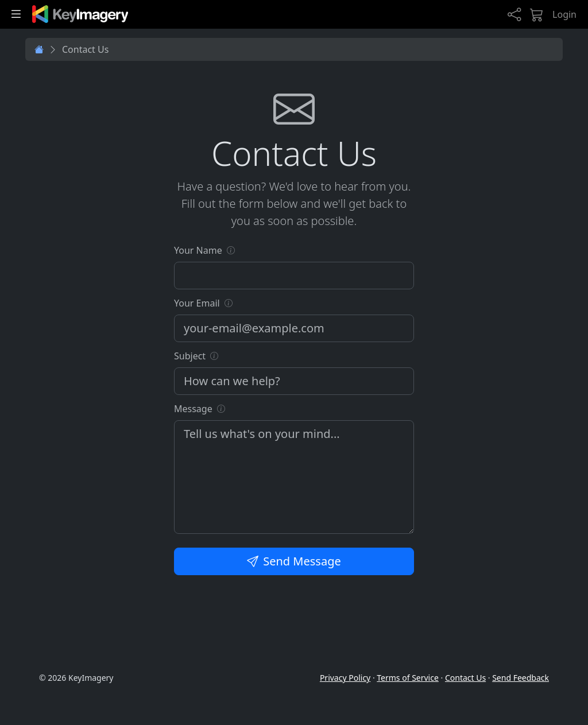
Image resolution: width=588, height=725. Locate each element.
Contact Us (465, 678)
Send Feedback (521, 678)
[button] (231, 250)
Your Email (197, 303)
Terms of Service (408, 678)
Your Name (198, 250)
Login (564, 14)
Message (193, 409)
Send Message (294, 561)
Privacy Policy (345, 678)
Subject (190, 356)
